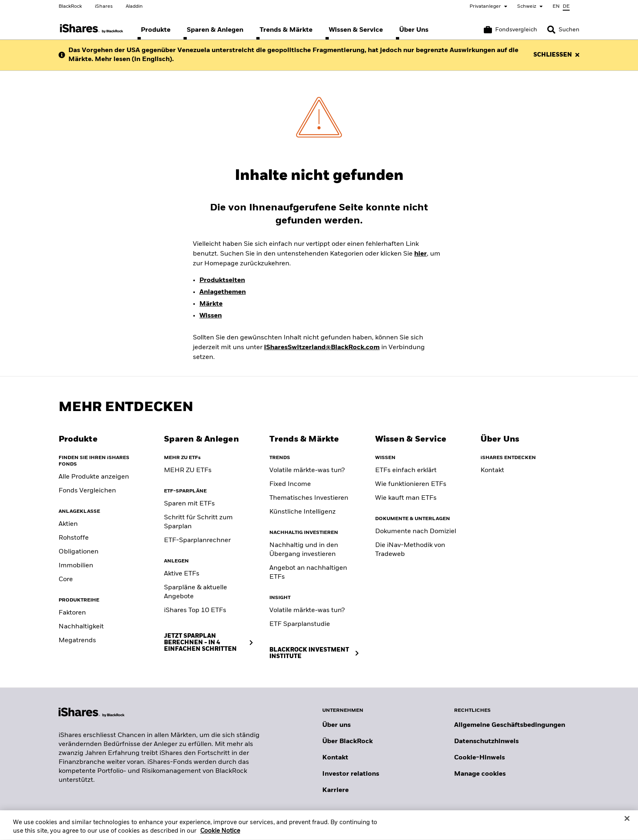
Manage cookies (480, 774)
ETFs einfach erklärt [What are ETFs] (406, 470)
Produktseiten (222, 280)
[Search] (563, 30)
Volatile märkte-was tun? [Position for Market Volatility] (307, 610)
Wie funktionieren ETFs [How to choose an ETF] (411, 484)
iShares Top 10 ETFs (195, 610)
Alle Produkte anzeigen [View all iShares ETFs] (94, 477)
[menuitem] (156, 30)
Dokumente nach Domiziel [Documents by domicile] (416, 532)
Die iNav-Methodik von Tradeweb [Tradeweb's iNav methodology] (410, 550)
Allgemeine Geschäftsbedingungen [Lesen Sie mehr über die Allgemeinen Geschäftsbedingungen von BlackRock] (510, 725)
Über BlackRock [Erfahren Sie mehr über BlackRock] (347, 742)
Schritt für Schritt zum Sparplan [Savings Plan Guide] (198, 522)
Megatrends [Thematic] (77, 641)
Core (66, 580)
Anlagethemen (223, 292)
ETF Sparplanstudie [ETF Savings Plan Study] (300, 624)
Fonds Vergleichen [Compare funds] (87, 491)
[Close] (627, 825)
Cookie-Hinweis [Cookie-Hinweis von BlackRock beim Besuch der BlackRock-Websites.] (480, 758)
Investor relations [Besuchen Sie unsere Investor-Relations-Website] (351, 774)
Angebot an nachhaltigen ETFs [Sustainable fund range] (308, 573)
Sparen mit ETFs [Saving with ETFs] (189, 504)
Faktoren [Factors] (72, 613)
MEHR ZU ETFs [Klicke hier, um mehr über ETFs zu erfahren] (188, 470)
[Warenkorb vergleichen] (510, 30)
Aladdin (134, 7)
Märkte (211, 304)
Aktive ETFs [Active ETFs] (182, 574)
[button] (551, 30)
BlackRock (70, 7)
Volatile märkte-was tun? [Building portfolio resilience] (307, 470)
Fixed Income (290, 484)
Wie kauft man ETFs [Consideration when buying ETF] (406, 498)
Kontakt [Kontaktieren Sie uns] (335, 758)
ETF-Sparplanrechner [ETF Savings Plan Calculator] (197, 540)
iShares (104, 7)
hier (421, 254)
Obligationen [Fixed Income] (79, 552)
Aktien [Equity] (68, 524)
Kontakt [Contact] (492, 470)
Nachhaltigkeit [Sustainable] (81, 627)
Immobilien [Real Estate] (76, 566)
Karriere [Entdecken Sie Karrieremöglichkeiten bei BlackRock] (335, 790)
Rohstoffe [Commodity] (74, 538)
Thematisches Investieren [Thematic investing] (309, 498)
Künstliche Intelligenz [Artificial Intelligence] (303, 512)
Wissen (211, 316)
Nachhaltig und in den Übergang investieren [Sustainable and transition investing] (304, 550)
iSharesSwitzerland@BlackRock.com (322, 348)
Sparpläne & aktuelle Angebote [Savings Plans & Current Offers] (196, 592)
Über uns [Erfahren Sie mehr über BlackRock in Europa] (336, 725)
